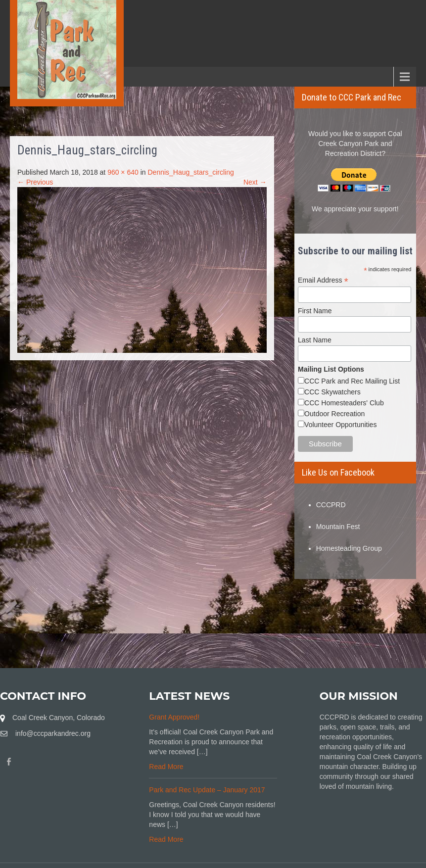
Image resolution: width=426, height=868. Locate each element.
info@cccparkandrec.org (53, 733)
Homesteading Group (349, 548)
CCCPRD (331, 505)
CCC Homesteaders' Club (344, 403)
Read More (166, 767)
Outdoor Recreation (334, 414)
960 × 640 (123, 172)
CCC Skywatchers (332, 392)
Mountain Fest (338, 527)
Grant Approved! (174, 717)
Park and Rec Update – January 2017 (207, 790)
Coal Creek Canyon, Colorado (59, 718)
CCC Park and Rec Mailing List (352, 381)
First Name (315, 311)
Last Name (315, 340)
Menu (25, 76)
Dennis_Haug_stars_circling (190, 172)
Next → (255, 182)
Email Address (323, 280)
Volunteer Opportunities (340, 425)
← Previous (35, 182)
